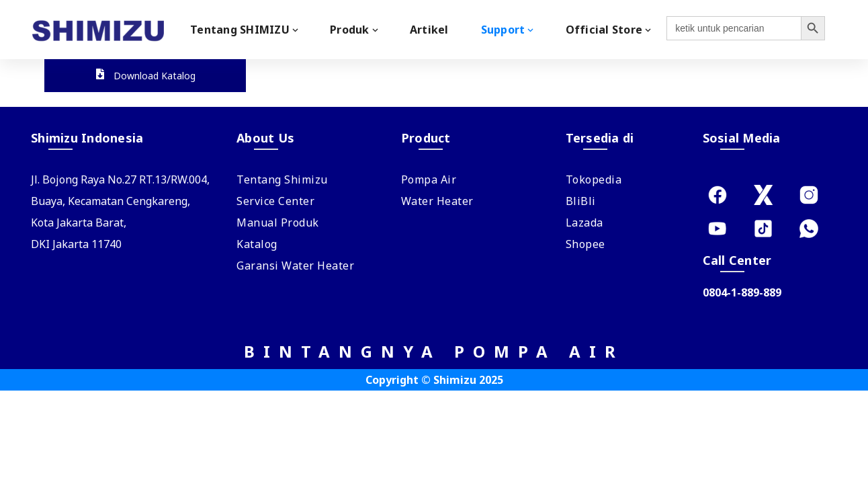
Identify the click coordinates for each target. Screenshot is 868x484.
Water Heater (437, 201)
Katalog (257, 244)
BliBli (581, 201)
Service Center (275, 201)
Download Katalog (145, 76)
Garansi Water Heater (295, 266)
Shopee (585, 244)
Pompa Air (429, 179)
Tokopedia (594, 179)
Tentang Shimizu (282, 179)
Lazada (584, 223)
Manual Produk (278, 223)
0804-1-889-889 (742, 292)
